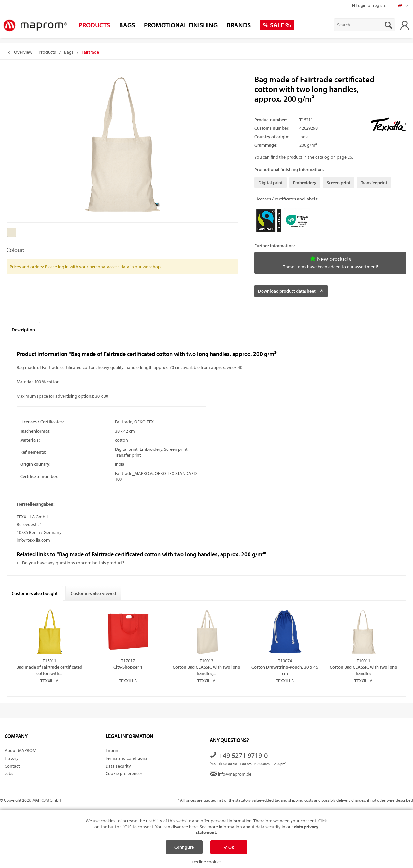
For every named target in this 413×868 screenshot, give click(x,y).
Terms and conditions (126, 758)
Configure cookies (184, 849)
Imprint (113, 750)
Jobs (9, 773)
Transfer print (374, 183)
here (193, 827)
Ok (229, 847)
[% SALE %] (277, 25)
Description (23, 330)
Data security (118, 766)
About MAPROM (20, 750)
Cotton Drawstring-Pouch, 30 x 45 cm (285, 670)
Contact (12, 766)
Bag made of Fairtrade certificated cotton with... (49, 670)
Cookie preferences (124, 773)
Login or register (370, 5)
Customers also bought (35, 593)
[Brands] (239, 25)
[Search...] (364, 25)
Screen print (339, 183)
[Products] (94, 25)
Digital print (271, 183)
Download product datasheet (291, 290)
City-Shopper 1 (128, 667)
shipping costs (301, 800)
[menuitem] (364, 25)
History (12, 758)
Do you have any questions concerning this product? (71, 563)
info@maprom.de (231, 774)
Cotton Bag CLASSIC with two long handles (363, 670)
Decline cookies (207, 862)
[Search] (388, 25)
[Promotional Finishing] (181, 25)
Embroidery (305, 183)
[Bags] (127, 25)
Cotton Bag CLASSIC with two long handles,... (206, 670)
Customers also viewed (93, 593)
